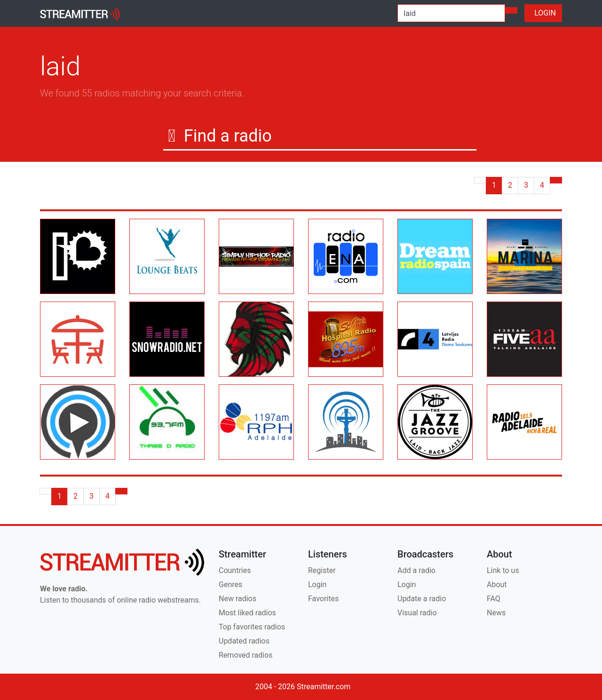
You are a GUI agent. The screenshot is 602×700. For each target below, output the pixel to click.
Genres (230, 585)
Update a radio (422, 599)
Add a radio (416, 570)
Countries (235, 570)
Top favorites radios (252, 627)
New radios (238, 599)
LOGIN (543, 13)
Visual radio (417, 613)
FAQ (494, 599)
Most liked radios (247, 613)
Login (317, 585)
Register (322, 570)
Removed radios (246, 655)
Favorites (323, 599)
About (497, 585)
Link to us (503, 570)
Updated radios (244, 641)
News (496, 613)
